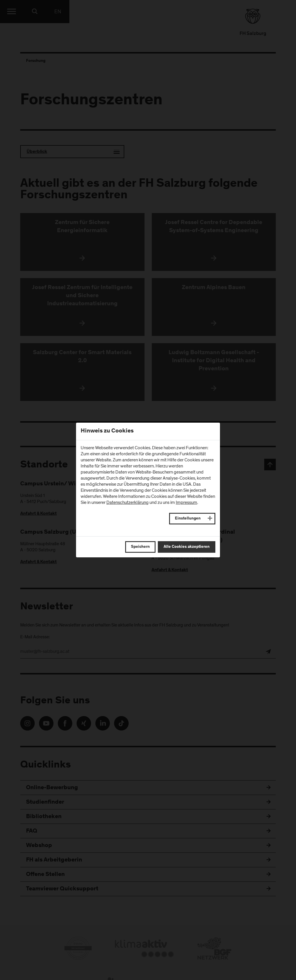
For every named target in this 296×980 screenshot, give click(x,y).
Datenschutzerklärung (127, 502)
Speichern (140, 547)
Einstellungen (188, 519)
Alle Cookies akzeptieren (187, 547)
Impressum (186, 502)
